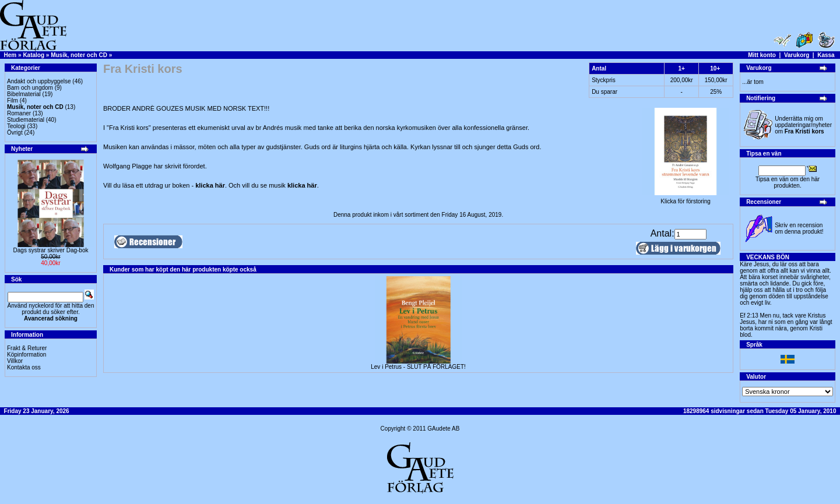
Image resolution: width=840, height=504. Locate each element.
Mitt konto (762, 55)
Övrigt (15, 133)
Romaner (19, 113)
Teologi (16, 126)
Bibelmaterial (24, 94)
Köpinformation (27, 355)
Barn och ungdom (30, 88)
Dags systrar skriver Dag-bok (51, 250)
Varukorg (797, 55)
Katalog (34, 55)
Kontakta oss (24, 367)
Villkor (15, 361)
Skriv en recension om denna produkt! (799, 228)
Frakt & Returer (27, 348)
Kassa (826, 55)
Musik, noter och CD (79, 55)
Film (13, 101)
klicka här (210, 185)
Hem (10, 55)
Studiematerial (26, 120)
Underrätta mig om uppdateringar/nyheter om (803, 125)
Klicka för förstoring (686, 199)
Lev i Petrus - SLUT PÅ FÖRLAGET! (418, 367)
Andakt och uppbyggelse (39, 81)
